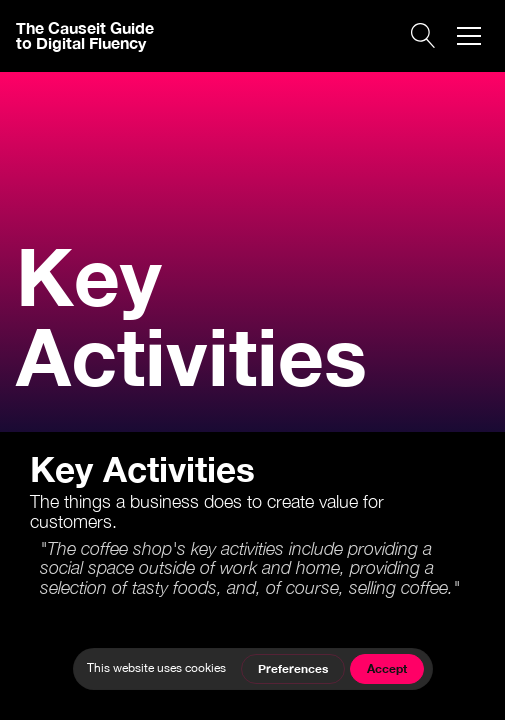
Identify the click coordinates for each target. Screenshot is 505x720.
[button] (469, 36)
